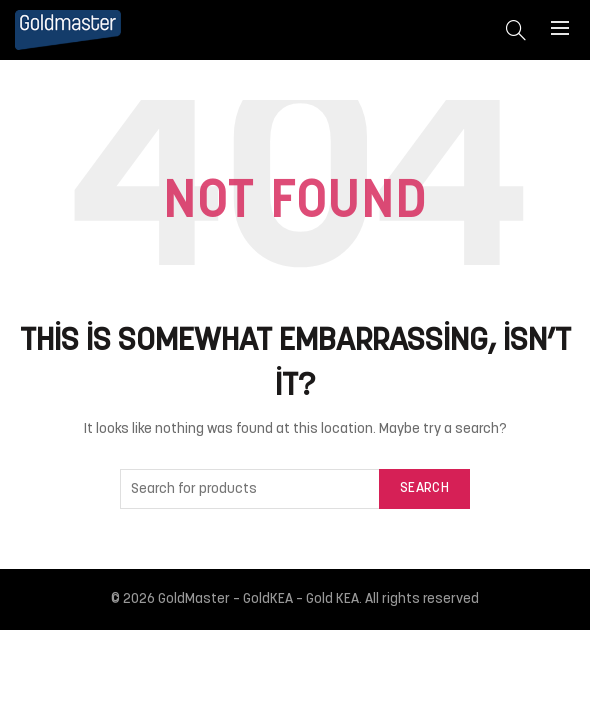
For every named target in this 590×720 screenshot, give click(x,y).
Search (424, 488)
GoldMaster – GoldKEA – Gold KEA (258, 599)
